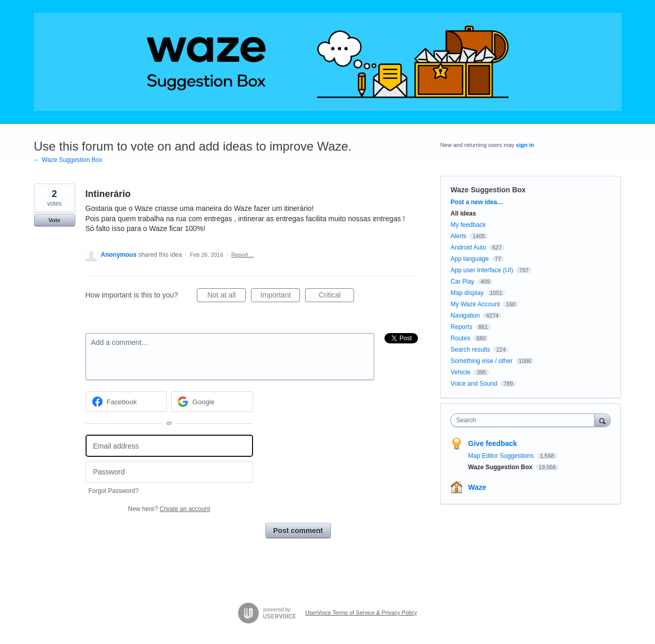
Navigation (465, 316)
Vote (54, 220)
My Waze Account (475, 304)
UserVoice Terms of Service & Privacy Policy (361, 613)
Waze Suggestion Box (488, 190)
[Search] (602, 420)
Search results (470, 350)
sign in (525, 145)
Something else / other (481, 361)
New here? (169, 509)
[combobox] (525, 420)
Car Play (462, 282)
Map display (467, 293)
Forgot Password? (114, 491)
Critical (336, 296)
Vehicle (460, 372)
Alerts (458, 236)
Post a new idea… (477, 202)
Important (280, 296)
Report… (243, 255)
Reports (461, 327)
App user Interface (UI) (482, 270)
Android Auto (468, 247)
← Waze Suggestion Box (68, 160)
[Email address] (169, 446)
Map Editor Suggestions (502, 456)
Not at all (226, 296)
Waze (477, 487)
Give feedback (492, 443)
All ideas (463, 213)
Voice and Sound (474, 384)
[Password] (169, 472)
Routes (460, 338)
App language (469, 259)
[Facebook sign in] (127, 402)
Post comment (298, 531)
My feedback (468, 225)
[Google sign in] (212, 402)
